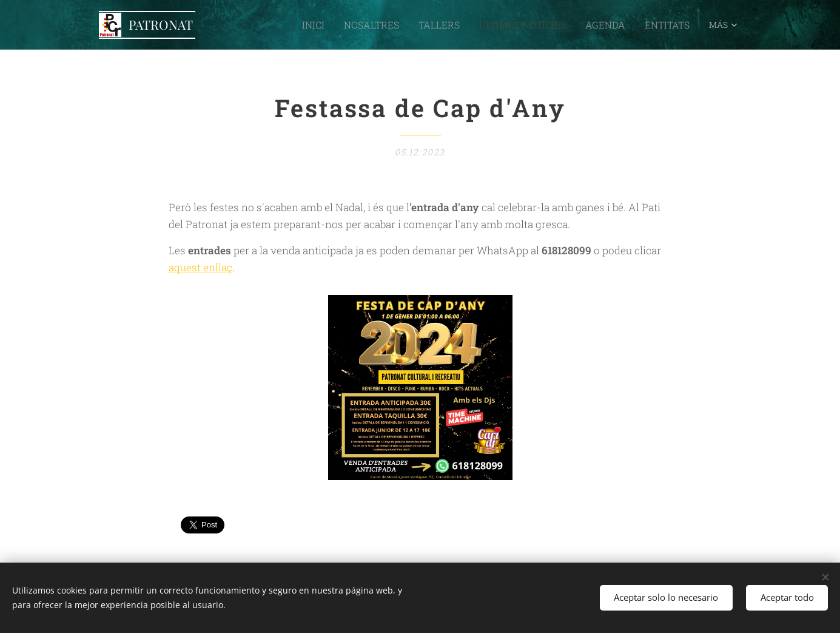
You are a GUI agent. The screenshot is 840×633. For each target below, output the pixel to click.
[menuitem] (257, 25)
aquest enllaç (200, 267)
